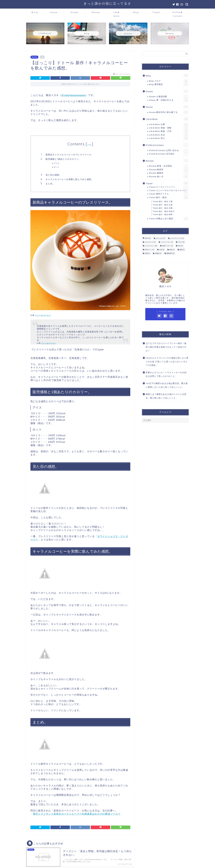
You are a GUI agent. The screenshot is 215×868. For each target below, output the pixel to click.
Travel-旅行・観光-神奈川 (163, 211)
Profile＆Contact (178, 13)
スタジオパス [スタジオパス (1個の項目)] (150, 242)
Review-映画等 (168, 170)
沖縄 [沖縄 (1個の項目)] (147, 253)
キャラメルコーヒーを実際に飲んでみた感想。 (70, 179)
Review (96, 12)
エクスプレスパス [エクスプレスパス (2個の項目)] (177, 238)
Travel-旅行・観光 (168, 198)
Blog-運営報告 (168, 84)
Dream (75, 12)
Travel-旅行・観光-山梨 (163, 205)
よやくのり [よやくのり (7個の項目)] (160, 238)
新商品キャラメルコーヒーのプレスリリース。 (70, 155)
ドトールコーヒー (43, 315)
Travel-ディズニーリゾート (168, 187)
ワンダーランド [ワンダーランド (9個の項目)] (151, 246)
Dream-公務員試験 (168, 97)
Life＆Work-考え (168, 138)
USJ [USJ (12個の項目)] (148, 238)
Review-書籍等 (168, 173)
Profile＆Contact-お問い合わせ (168, 151)
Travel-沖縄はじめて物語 (168, 219)
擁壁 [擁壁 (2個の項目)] (182, 250)
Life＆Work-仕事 (168, 124)
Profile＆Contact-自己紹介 (168, 154)
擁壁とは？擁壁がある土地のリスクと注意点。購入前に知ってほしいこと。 (166, 396)
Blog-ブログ (168, 81)
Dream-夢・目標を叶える (168, 100)
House (54, 12)
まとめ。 (50, 184)
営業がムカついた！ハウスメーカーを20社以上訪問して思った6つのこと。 (166, 374)
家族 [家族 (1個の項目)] (172, 250)
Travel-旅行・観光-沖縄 (163, 208)
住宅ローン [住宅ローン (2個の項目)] (149, 250)
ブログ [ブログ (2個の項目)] (181, 242)
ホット (57, 167)
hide (89, 145)
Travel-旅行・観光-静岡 (163, 215)
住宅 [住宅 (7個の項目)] (180, 246)
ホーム (35, 12)
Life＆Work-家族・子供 (168, 131)
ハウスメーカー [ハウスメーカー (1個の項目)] (167, 242)
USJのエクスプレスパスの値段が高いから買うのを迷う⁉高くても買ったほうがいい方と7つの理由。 (167, 362)
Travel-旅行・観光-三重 (163, 202)
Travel (156, 12)
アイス (57, 163)
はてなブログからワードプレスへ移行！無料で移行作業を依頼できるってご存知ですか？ (166, 347)
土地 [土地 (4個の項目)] (162, 250)
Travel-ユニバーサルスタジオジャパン (168, 191)
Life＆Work (116, 13)
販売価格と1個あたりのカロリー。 (63, 159)
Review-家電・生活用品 (168, 166)
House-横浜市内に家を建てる (168, 112)
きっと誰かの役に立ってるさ (107, 3)
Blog (136, 12)
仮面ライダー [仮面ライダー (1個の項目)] (167, 246)
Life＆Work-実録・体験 (168, 128)
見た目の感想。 (54, 175)
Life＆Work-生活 (168, 135)
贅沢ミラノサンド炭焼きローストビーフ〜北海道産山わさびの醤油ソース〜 (77, 814)
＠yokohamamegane (73, 95)
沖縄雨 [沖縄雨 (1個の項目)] (158, 253)
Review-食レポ (168, 177)
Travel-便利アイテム (168, 194)
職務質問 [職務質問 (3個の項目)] (170, 253)
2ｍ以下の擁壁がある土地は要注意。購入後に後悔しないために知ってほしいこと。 (167, 385)
